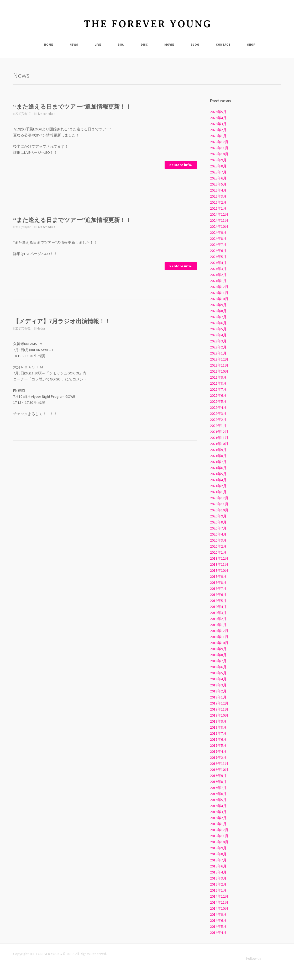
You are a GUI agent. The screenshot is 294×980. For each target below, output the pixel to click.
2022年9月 (218, 377)
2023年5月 (218, 329)
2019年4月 (218, 607)
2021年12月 (219, 432)
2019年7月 (218, 589)
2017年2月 (218, 757)
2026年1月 (218, 136)
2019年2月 (218, 619)
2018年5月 (218, 673)
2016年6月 (218, 794)
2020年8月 (218, 522)
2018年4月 (218, 679)
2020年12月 (219, 498)
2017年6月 (218, 739)
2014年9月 (218, 914)
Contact (223, 44)
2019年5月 (218, 601)
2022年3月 (218, 414)
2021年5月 (218, 474)
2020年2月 (218, 546)
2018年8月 (218, 655)
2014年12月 (219, 896)
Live (98, 44)
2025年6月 (218, 178)
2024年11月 (219, 220)
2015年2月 (218, 884)
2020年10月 (219, 510)
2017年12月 (219, 703)
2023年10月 (219, 299)
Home (49, 44)
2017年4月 (218, 751)
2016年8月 (218, 782)
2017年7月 (218, 733)
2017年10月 (219, 715)
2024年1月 (218, 281)
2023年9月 (218, 305)
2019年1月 (218, 625)
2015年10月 (219, 842)
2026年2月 (218, 130)
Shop (251, 44)
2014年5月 (218, 926)
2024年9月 (218, 232)
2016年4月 (218, 806)
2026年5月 (218, 112)
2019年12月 (219, 558)
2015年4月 (218, 872)
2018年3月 (218, 685)
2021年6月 (218, 468)
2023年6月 (218, 323)
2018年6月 (218, 667)
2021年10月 (219, 444)
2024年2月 (218, 275)
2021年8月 (218, 456)
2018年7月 (218, 661)
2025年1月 (218, 208)
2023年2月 (218, 347)
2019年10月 (219, 570)
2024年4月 (218, 263)
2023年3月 (218, 341)
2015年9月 (218, 848)
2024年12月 (219, 214)
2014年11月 (219, 902)
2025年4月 (218, 190)
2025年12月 (219, 142)
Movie (169, 44)
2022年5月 (218, 401)
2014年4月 (218, 933)
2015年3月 (218, 878)
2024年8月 (218, 239)
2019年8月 (218, 582)
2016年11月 (219, 764)
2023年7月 (218, 317)
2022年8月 (218, 383)
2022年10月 (219, 371)
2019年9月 (218, 576)
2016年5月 (218, 800)
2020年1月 (218, 552)
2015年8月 (218, 854)
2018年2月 (218, 691)
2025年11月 (219, 148)
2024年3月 (218, 269)
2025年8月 (218, 166)
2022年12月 (219, 359)
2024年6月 (218, 251)
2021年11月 (219, 438)
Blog (195, 44)
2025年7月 (218, 172)
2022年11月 (219, 365)
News (74, 44)
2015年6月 (218, 866)
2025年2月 (218, 202)
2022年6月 (218, 395)
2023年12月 (219, 287)
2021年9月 (218, 450)
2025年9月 (218, 160)
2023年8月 (218, 311)
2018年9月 (218, 649)
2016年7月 (218, 788)
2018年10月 (219, 643)
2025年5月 (218, 184)
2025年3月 (218, 196)
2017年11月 (219, 709)
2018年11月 (219, 637)
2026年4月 (218, 118)
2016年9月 (218, 776)
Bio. (121, 44)
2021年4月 (218, 480)
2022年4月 (218, 407)
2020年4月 (218, 534)
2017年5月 (218, 745)
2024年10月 (219, 226)
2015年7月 (218, 860)
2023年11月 (219, 293)
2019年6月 (218, 595)
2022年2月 (218, 420)
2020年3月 (218, 540)
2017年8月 (218, 727)
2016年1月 (218, 824)
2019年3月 (218, 613)
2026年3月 (218, 124)
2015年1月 (218, 890)
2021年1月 (218, 492)
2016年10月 (219, 770)
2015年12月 (219, 830)
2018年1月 (218, 697)
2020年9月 (218, 516)
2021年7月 (218, 462)
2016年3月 (218, 812)
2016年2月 (218, 818)
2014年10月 (219, 908)
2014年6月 (218, 920)
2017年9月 (218, 721)
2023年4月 (218, 335)
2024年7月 (218, 245)
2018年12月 (219, 631)
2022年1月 (218, 426)
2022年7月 (218, 389)
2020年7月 (218, 528)
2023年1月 (218, 353)
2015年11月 (219, 836)
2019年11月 (219, 564)
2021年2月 (218, 486)
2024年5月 (218, 257)
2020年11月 (219, 504)
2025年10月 (219, 154)
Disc (144, 44)
